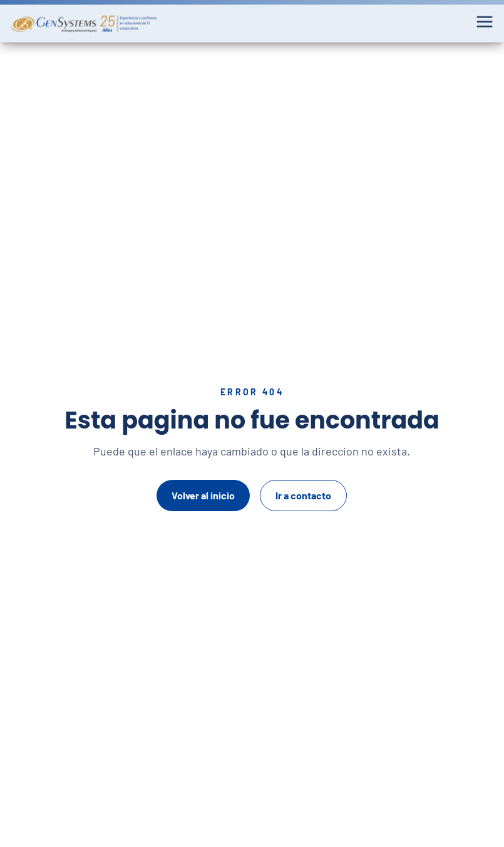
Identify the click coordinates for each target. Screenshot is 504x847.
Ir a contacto (303, 495)
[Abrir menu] (485, 19)
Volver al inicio (203, 495)
